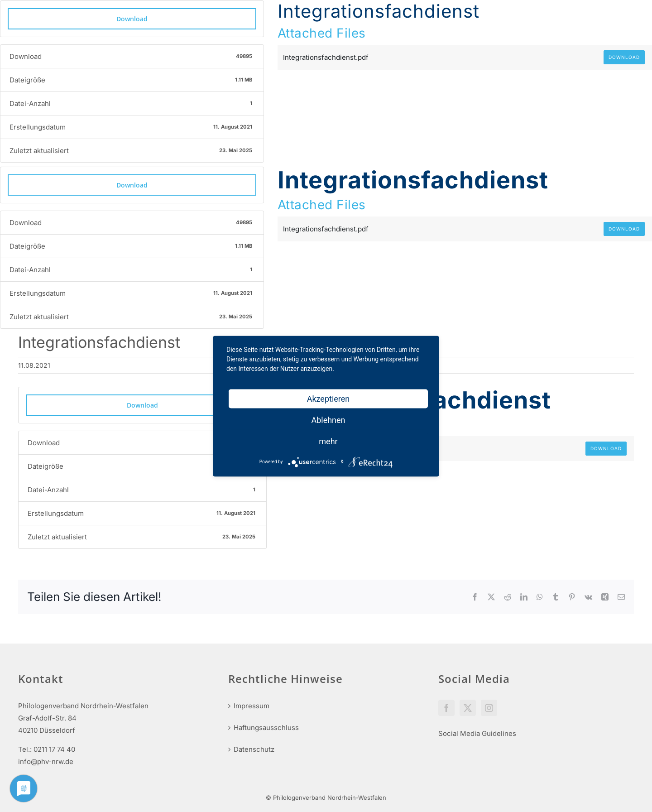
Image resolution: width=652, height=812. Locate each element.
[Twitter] (468, 708)
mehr (328, 441)
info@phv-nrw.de (46, 762)
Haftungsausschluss (266, 728)
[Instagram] (489, 708)
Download (132, 19)
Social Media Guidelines (477, 733)
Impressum (252, 706)
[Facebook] (446, 708)
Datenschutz (254, 749)
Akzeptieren (328, 398)
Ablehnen (328, 420)
